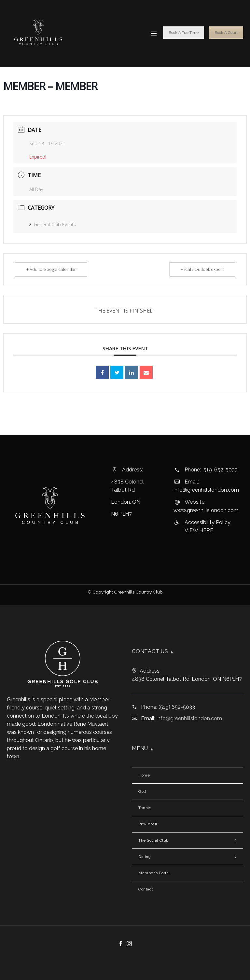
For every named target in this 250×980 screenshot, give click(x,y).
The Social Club (153, 840)
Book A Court (226, 33)
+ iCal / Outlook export (202, 269)
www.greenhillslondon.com (206, 510)
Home (144, 775)
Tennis (145, 808)
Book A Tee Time (184, 33)
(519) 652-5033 (177, 707)
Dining (145, 857)
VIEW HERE (199, 531)
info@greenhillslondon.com (206, 490)
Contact (146, 889)
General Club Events (53, 224)
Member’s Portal (154, 873)
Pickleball (148, 824)
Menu (154, 34)
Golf (142, 791)
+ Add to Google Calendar (51, 269)
